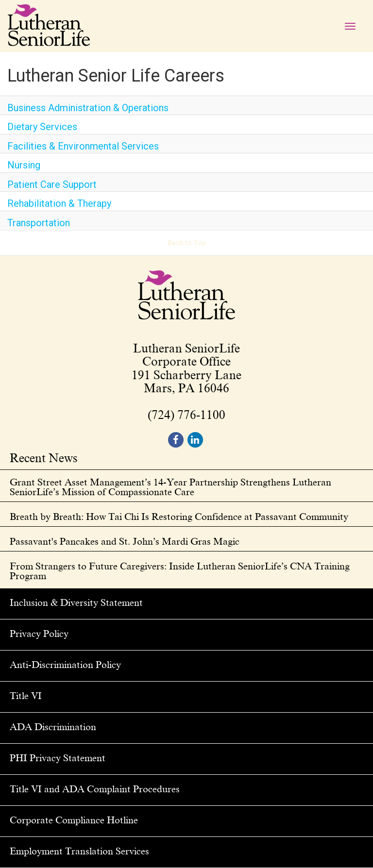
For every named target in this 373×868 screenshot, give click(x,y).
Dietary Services (42, 127)
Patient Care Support (52, 184)
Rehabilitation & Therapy (59, 203)
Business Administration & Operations (88, 108)
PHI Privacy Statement (58, 758)
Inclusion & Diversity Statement (76, 602)
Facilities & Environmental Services (83, 146)
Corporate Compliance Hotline (74, 820)
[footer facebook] (176, 440)
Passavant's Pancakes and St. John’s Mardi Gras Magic (125, 541)
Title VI (26, 696)
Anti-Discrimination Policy (65, 665)
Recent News (44, 459)
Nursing (24, 165)
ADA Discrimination (53, 727)
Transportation (39, 223)
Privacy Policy (39, 634)
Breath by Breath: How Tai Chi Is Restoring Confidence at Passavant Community (179, 517)
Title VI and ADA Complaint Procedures (95, 789)
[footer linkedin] (195, 440)
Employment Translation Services (79, 851)
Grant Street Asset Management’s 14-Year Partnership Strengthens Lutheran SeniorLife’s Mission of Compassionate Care (170, 487)
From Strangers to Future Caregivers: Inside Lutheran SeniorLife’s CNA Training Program (180, 571)
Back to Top (187, 243)
